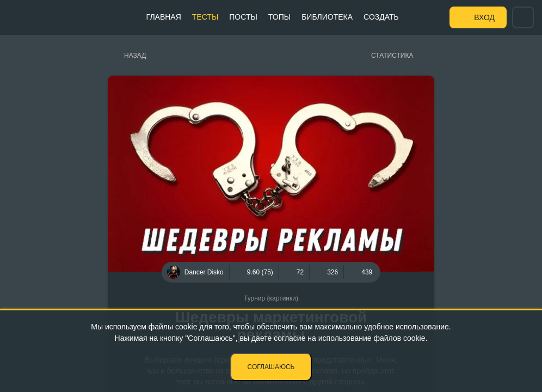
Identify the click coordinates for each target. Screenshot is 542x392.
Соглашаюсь (271, 367)
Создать (381, 17)
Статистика (392, 56)
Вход (484, 17)
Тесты (205, 17)
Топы (279, 17)
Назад (135, 56)
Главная (164, 17)
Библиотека (327, 17)
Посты (243, 17)
